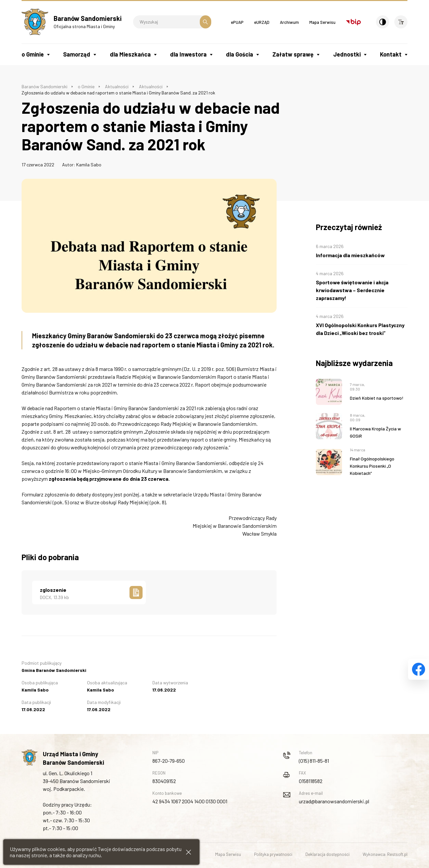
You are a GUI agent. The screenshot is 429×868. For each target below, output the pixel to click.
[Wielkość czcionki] (401, 22)
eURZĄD (262, 22)
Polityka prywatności (273, 854)
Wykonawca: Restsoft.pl (385, 854)
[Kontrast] (383, 22)
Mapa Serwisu (322, 22)
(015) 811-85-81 (314, 761)
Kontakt (391, 54)
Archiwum (289, 22)
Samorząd (77, 54)
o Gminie (33, 54)
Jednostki (347, 54)
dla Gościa (240, 54)
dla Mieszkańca (130, 54)
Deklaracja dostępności (327, 854)
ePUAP (237, 22)
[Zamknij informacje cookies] (189, 852)
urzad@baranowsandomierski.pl (334, 801)
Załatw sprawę (293, 54)
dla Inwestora (188, 54)
